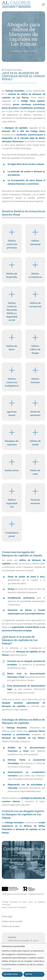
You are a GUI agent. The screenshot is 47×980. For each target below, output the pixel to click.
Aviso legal (7, 916)
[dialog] (23, 962)
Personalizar (7, 969)
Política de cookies (11, 926)
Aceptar (29, 974)
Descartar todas (10, 974)
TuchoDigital (21, 907)
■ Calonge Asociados (12, 70)
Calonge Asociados (16, 51)
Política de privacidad (12, 921)
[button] (43, 4)
